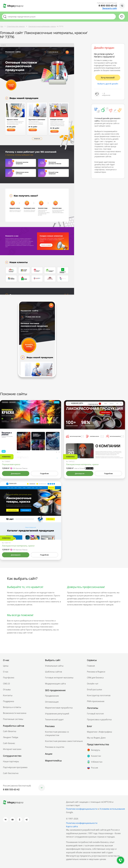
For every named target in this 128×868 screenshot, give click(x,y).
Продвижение (52, 696)
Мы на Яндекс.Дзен (96, 738)
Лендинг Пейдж (11, 737)
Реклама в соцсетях (55, 747)
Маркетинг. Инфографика (99, 732)
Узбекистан (95, 762)
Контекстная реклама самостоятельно (64, 741)
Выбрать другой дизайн (108, 84)
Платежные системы (13, 719)
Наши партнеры (11, 761)
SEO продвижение (55, 690)
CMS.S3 (6, 684)
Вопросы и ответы (12, 707)
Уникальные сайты (54, 666)
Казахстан (94, 756)
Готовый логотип (95, 714)
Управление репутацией (57, 714)
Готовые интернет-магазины (59, 678)
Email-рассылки (94, 690)
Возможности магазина (15, 713)
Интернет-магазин (12, 749)
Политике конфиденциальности (82, 809)
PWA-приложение (96, 701)
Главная (91, 666)
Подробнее (44, 473)
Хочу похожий (108, 78)
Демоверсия (16, 473)
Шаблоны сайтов (53, 672)
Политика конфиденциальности (82, 823)
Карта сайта (72, 826)
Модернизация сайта (55, 684)
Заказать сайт (110, 8)
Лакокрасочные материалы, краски (82, 464)
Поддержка (9, 701)
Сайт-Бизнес (9, 743)
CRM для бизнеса (95, 678)
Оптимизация (52, 702)
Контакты (8, 695)
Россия (92, 768)
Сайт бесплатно (11, 773)
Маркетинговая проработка (59, 708)
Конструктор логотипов (99, 695)
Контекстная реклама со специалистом (57, 734)
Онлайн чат (93, 684)
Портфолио (9, 678)
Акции (49, 754)
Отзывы (7, 690)
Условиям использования (112, 809)
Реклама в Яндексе (96, 672)
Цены (6, 666)
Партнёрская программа (15, 767)
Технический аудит (54, 720)
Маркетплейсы (53, 761)
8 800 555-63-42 (108, 6)
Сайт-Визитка (10, 731)
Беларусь (94, 750)
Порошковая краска (11, 464)
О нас (6, 672)
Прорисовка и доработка (99, 720)
